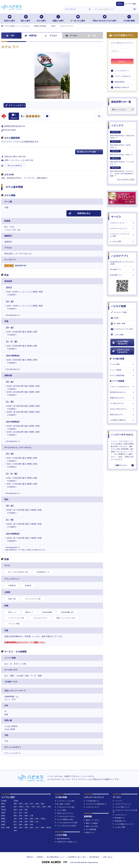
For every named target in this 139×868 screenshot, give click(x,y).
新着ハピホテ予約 (91, 826)
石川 (15, 813)
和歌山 (43, 819)
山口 (37, 822)
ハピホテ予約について (121, 807)
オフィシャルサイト (15, 166)
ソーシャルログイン (122, 71)
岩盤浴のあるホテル (122, 398)
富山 (21, 813)
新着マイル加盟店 (91, 823)
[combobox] (112, 9)
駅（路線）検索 (118, 324)
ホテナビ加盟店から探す (64, 819)
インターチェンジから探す (65, 801)
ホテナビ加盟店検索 (122, 375)
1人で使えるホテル (122, 403)
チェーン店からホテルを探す (66, 826)
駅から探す (26, 18)
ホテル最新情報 (90, 829)
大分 (37, 828)
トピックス (117, 125)
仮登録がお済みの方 (122, 87)
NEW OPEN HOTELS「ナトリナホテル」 (122, 161)
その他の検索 (129, 18)
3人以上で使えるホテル (122, 409)
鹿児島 (49, 828)
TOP (10, 36)
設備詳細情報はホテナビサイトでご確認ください (25, 642)
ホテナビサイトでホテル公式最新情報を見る (20, 142)
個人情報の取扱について (56, 857)
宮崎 (42, 828)
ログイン (122, 61)
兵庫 (21, 819)
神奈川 (21, 807)
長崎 (26, 828)
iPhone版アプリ (122, 269)
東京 (15, 807)
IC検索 (115, 318)
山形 (26, 804)
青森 (15, 804)
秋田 (21, 804)
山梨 (21, 810)
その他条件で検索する (122, 420)
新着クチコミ (89, 833)
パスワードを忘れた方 (123, 76)
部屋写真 (31, 36)
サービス (116, 217)
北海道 (16, 801)
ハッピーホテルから (122, 435)
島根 (32, 822)
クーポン (72, 36)
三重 (32, 816)
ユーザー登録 (130, 4)
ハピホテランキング (122, 223)
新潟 (15, 810)
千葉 (33, 807)
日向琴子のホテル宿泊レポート (66, 842)
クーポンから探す (78, 18)
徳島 (21, 825)
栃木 (38, 807)
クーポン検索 (122, 364)
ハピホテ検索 (119, 306)
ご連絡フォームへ (121, 465)
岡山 (15, 822)
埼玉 (28, 807)
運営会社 (30, 857)
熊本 (32, 828)
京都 (26, 819)
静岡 (26, 816)
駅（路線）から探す (63, 804)
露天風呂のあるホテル (122, 392)
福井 (26, 813)
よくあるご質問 (122, 241)
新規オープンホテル (92, 820)
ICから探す (41, 18)
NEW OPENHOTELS (62, 839)
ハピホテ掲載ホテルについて (123, 824)
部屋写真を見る (80, 213)
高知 (32, 825)
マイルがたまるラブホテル (65, 816)
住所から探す (10, 18)
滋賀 (32, 819)
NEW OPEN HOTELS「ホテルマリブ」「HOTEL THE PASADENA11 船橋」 (122, 172)
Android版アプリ (122, 275)
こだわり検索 (117, 335)
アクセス (51, 36)
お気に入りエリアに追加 (86, 152)
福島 (42, 804)
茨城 (44, 807)
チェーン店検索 (122, 370)
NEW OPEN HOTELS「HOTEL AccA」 (121, 144)
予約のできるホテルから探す (105, 18)
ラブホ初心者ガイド (92, 801)
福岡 (15, 828)
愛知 (15, 816)
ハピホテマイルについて (122, 228)
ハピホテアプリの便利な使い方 (95, 804)
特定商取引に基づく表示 (77, 857)
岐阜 (21, 816)
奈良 (37, 819)
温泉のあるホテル (122, 415)
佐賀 (21, 828)
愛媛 (26, 825)
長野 (26, 810)
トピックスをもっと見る (126, 179)
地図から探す (58, 18)
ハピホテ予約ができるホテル (120, 343)
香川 (15, 825)
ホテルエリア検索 (119, 312)
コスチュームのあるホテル (122, 387)
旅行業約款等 (94, 857)
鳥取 (26, 822)
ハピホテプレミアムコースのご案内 (122, 235)
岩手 (32, 804)
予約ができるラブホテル (64, 813)
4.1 (23, 116)
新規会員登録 (119, 82)
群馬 (49, 807)
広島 (21, 822)
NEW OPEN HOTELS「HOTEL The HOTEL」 (122, 135)
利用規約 (40, 857)
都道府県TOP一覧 (121, 102)
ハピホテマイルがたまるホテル (121, 351)
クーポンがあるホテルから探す (66, 823)
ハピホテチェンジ (120, 815)
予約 (92, 36)
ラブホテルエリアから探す (122, 329)
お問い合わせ (108, 857)
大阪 (15, 819)
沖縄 (15, 831)
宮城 (37, 804)
